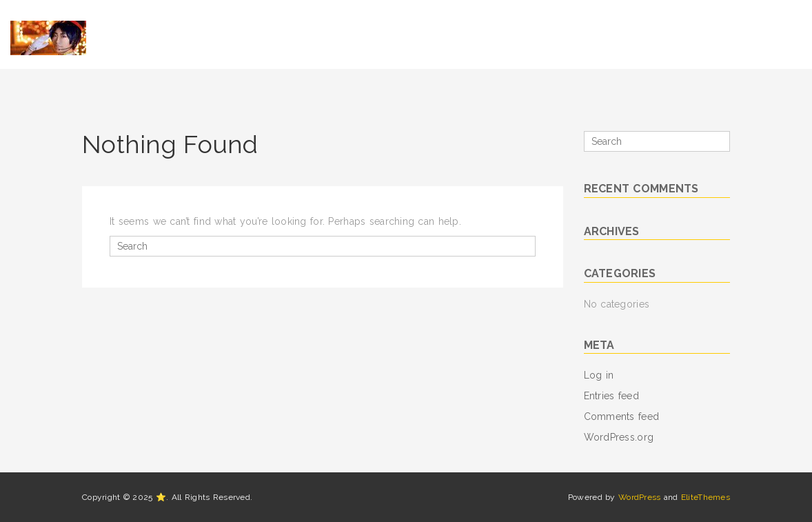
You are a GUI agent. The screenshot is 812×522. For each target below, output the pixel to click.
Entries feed (611, 396)
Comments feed (622, 416)
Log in (599, 375)
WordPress (640, 497)
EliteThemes (706, 497)
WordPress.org (619, 437)
